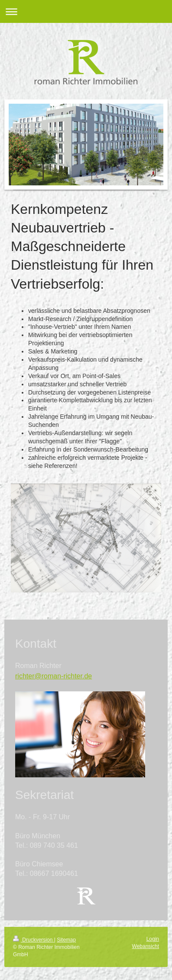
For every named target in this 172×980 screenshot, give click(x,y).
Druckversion (34, 940)
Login (153, 939)
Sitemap (66, 940)
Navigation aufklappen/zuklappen (86, 11)
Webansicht (146, 946)
